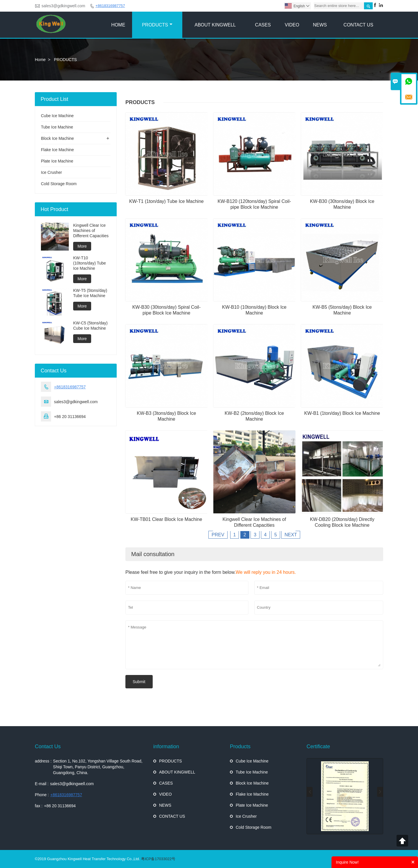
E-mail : (42, 784)
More (82, 246)
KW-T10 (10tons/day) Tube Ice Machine (90, 263)
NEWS (320, 25)
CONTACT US (358, 25)
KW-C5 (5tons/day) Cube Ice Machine (90, 326)
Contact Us (48, 746)
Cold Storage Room (59, 184)
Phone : (42, 795)
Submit (139, 682)
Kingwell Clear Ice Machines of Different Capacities (91, 231)
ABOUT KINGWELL (215, 25)
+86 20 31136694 (60, 806)
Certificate (318, 746)
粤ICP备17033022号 (158, 859)
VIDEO (292, 25)
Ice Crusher (51, 172)
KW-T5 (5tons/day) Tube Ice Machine (90, 293)
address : (43, 761)
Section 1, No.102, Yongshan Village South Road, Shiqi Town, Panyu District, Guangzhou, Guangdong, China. (98, 767)
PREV (218, 535)
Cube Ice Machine (57, 116)
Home (40, 60)
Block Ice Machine (57, 138)
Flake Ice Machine (57, 150)
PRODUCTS (157, 25)
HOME (118, 25)
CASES (263, 25)
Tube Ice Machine (57, 127)
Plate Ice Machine (57, 161)
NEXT (291, 535)
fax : (39, 806)
